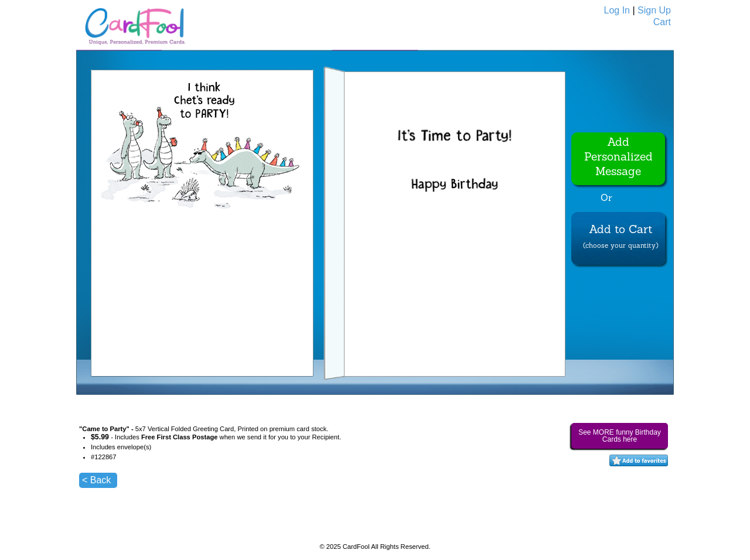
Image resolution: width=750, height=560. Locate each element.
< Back (96, 480)
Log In (617, 10)
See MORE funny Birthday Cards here (620, 436)
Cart (662, 22)
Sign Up (654, 10)
